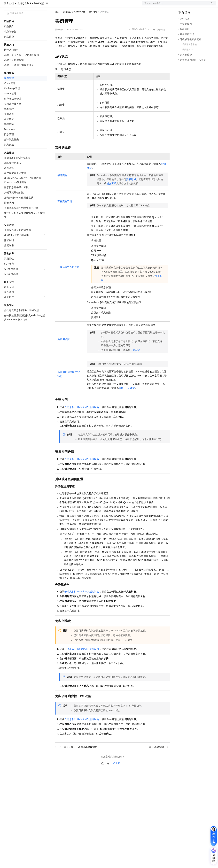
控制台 (190, 5)
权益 (65, 5)
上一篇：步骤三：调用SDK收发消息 (76, 758)
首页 (57, 23)
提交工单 (112, 194)
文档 (175, 5)
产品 (44, 5)
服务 (100, 5)
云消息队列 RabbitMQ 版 (31, 14)
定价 (74, 5)
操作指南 (93, 23)
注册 (198, 5)
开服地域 (131, 190)
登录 (211, 5)
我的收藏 (161, 41)
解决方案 (55, 5)
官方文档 (9, 14)
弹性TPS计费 (127, 399)
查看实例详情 (65, 212)
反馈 (116, 774)
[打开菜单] (5, 5)
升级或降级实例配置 (68, 278)
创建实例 (62, 186)
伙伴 (92, 5)
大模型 (35, 5)
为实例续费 (64, 350)
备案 (182, 5)
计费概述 (135, 361)
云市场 (83, 5)
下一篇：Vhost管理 (156, 758)
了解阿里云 (112, 5)
